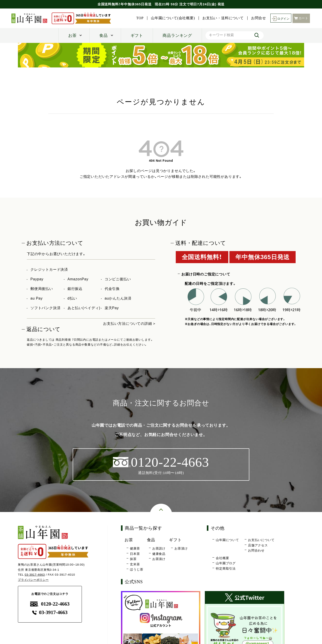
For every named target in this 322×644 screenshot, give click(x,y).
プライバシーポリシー (33, 580)
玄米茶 (135, 564)
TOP (139, 18)
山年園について (227, 540)
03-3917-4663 (35, 575)
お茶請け (159, 548)
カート (301, 18)
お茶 (72, 36)
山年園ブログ (226, 563)
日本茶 (135, 554)
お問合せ (257, 18)
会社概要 (222, 558)
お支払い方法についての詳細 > (129, 324)
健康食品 (159, 554)
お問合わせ (256, 551)
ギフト (137, 36)
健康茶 (135, 548)
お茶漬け (159, 559)
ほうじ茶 (137, 570)
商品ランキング (177, 36)
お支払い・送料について (222, 18)
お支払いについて (261, 540)
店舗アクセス (258, 545)
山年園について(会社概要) (172, 18)
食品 (104, 36)
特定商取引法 (226, 569)
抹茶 (133, 559)
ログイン (280, 18)
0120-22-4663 (50, 604)
